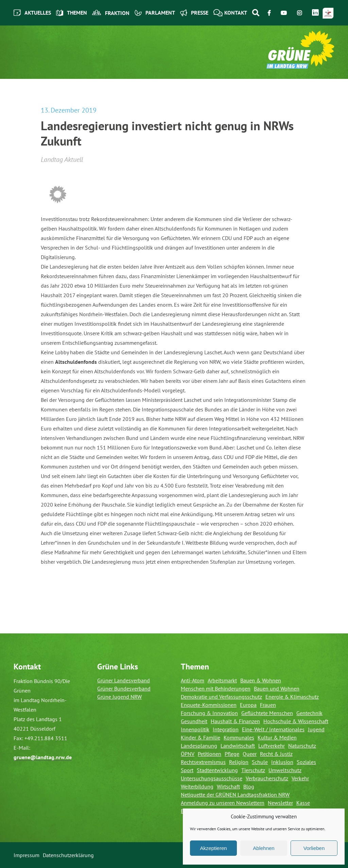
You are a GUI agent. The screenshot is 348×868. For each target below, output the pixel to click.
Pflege (232, 754)
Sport (187, 770)
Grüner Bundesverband (124, 688)
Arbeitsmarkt (222, 680)
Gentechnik (309, 713)
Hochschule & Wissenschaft (296, 721)
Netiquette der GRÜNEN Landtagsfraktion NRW (235, 795)
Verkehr (300, 778)
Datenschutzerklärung (68, 855)
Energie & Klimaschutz (292, 697)
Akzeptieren (213, 848)
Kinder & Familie (201, 737)
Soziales (306, 762)
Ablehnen (264, 848)
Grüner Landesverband (124, 680)
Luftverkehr (272, 746)
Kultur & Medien (277, 737)
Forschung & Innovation (209, 713)
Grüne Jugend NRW (119, 697)
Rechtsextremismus (203, 762)
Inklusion (282, 762)
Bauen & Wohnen (261, 680)
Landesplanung (199, 746)
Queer (250, 754)
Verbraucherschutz (267, 778)
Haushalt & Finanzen (235, 721)
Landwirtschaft (238, 746)
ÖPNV (188, 754)
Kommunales (239, 737)
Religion (239, 762)
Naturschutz (302, 746)
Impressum (27, 855)
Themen (72, 13)
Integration (226, 729)
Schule (260, 762)
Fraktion (111, 13)
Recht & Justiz (276, 754)
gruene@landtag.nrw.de (43, 757)
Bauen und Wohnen (277, 688)
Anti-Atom (193, 680)
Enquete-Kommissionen (209, 705)
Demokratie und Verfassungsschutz (221, 697)
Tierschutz (253, 770)
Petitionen (210, 754)
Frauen (268, 705)
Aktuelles (32, 13)
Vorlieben (314, 848)
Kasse (303, 803)
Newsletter (280, 803)
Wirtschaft (228, 786)
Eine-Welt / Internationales (273, 729)
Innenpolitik (195, 729)
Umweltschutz (285, 770)
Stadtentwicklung (217, 770)
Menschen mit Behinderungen (216, 688)
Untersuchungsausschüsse (212, 778)
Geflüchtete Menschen (267, 713)
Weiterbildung (197, 786)
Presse (194, 13)
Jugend (316, 729)
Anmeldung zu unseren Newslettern (223, 803)
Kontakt (230, 13)
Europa (248, 705)
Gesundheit (194, 721)
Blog (249, 786)
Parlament (155, 13)
